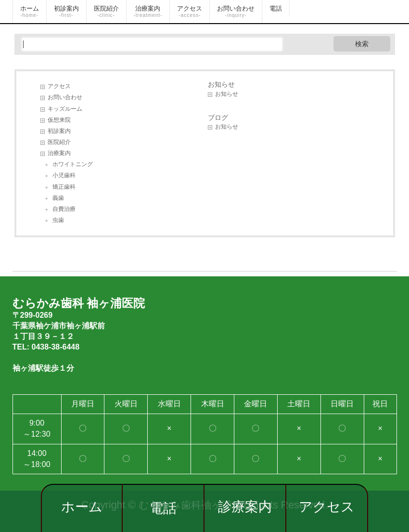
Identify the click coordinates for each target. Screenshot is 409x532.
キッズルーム (65, 109)
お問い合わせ (65, 97)
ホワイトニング (73, 164)
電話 (163, 508)
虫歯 (58, 220)
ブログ (218, 117)
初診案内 (59, 131)
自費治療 (64, 209)
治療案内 (59, 153)
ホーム (82, 507)
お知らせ (221, 84)
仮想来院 (59, 120)
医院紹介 (59, 142)
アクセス (327, 507)
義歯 (58, 198)
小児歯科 (64, 175)
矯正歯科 (64, 187)
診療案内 (245, 507)
